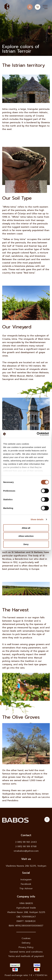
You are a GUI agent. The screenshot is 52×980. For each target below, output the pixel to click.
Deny (26, 544)
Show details (37, 519)
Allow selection (26, 536)
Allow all (26, 528)
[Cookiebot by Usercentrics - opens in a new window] (37, 434)
